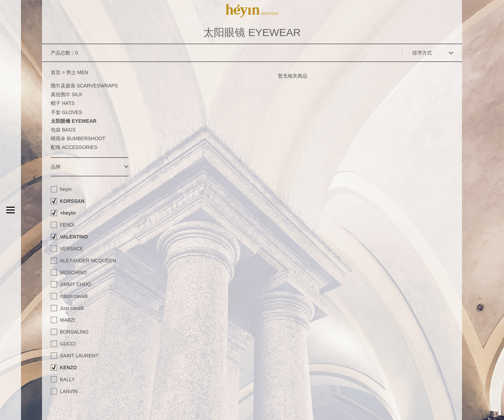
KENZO (68, 368)
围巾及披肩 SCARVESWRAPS (84, 86)
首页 (56, 72)
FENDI (67, 225)
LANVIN (69, 391)
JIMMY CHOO (75, 284)
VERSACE (72, 249)
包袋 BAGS (63, 130)
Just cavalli (72, 308)
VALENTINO (74, 237)
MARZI (68, 320)
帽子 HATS (63, 103)
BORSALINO (74, 332)
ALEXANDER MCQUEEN (88, 261)
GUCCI (68, 344)
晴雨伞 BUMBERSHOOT (78, 138)
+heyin (68, 213)
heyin (66, 189)
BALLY (67, 379)
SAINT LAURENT (79, 356)
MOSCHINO (73, 272)
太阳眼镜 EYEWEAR (74, 121)
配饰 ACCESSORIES (74, 147)
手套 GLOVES (66, 112)
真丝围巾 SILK (66, 94)
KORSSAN (72, 201)
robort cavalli (74, 296)
